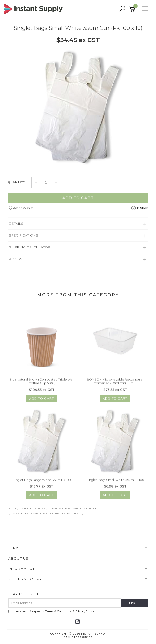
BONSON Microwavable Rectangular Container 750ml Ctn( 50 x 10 (115, 384)
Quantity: (17, 185)
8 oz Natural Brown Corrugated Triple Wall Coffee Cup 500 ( (42, 384)
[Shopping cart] (133, 9)
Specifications (24, 238)
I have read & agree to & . (51, 611)
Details (16, 226)
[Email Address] (65, 603)
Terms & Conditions (58, 611)
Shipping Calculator (30, 250)
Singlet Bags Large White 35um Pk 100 (42, 482)
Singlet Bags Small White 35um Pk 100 (115, 482)
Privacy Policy (85, 611)
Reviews (17, 262)
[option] (78, 107)
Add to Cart (78, 201)
